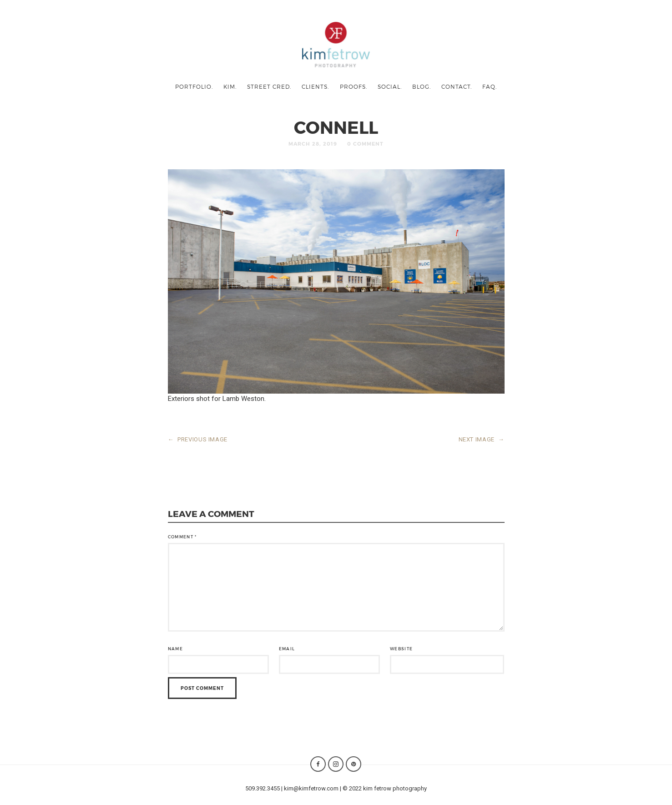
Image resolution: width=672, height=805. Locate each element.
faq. (490, 86)
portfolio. (194, 86)
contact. (457, 86)
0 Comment (365, 144)
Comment (182, 537)
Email (287, 649)
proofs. (354, 86)
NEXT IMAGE (482, 439)
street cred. (269, 86)
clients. (315, 86)
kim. (230, 86)
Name (175, 649)
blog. (422, 86)
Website (401, 649)
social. (390, 86)
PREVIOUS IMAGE (198, 439)
